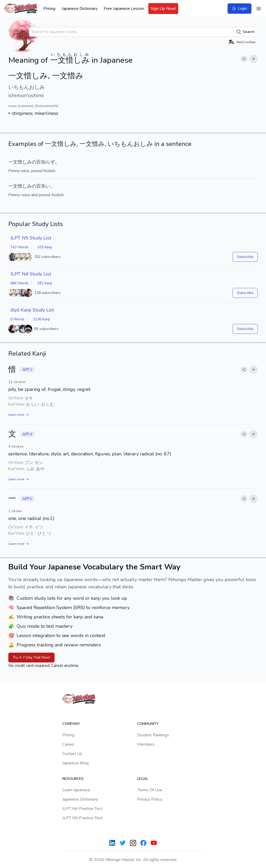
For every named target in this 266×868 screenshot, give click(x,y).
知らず (48, 162)
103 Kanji (45, 247)
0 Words (17, 319)
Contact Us (72, 754)
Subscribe (245, 257)
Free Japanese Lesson (124, 9)
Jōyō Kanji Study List (32, 310)
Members (146, 744)
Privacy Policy (150, 799)
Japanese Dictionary (79, 9)
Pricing (49, 9)
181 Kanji (45, 283)
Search (245, 32)
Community (148, 724)
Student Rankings (153, 735)
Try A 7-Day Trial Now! (31, 657)
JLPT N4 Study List (31, 274)
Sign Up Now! (163, 9)
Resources (73, 779)
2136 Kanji (41, 319)
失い (46, 186)
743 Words (19, 247)
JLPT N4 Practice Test (82, 809)
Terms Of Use (150, 790)
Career (68, 744)
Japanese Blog (75, 763)
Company (71, 724)
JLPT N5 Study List (31, 238)
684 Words (19, 283)
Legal (143, 779)
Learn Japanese (76, 790)
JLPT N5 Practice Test (82, 818)
